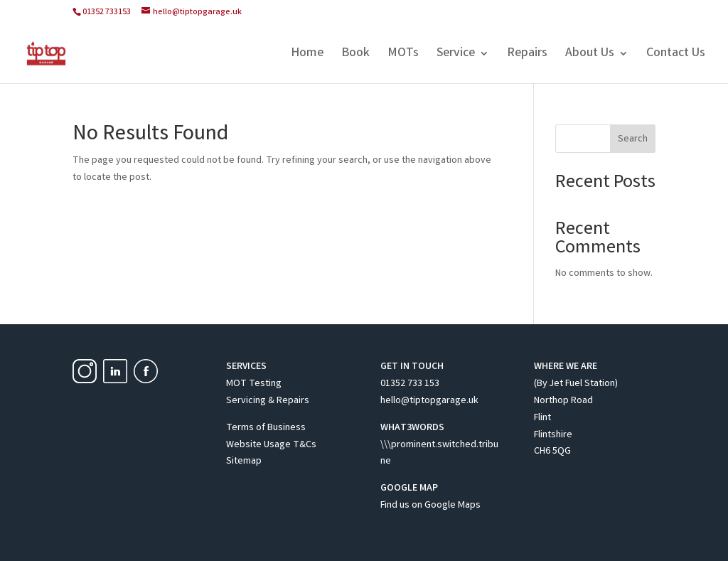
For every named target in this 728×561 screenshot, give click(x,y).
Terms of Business (266, 428)
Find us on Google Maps (430, 506)
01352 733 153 (410, 384)
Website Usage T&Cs (271, 445)
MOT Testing (254, 384)
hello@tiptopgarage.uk (429, 401)
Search (633, 139)
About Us (590, 55)
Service (456, 55)
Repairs (527, 55)
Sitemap (244, 461)
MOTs (403, 55)
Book (355, 55)
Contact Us (676, 55)
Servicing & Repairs (268, 401)
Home (307, 55)
